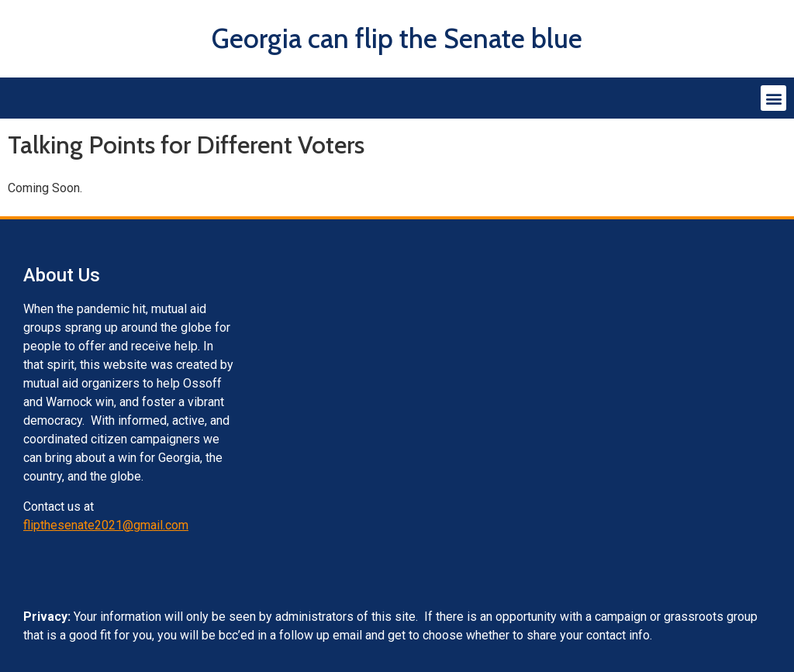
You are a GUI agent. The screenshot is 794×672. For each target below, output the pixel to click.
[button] (773, 98)
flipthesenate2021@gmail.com (106, 525)
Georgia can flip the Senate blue (397, 38)
